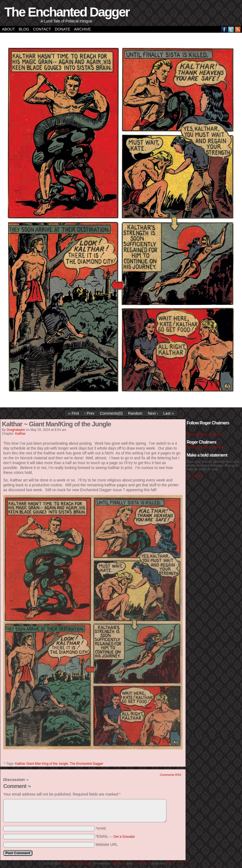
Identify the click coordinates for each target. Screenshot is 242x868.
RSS (238, 29)
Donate (63, 29)
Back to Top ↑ (183, 863)
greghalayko (16, 430)
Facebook (224, 29)
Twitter (231, 29)
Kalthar (20, 434)
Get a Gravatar (124, 837)
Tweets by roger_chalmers (205, 447)
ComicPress (141, 863)
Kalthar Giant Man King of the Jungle (42, 764)
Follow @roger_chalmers (204, 434)
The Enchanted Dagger (67, 12)
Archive (82, 29)
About (8, 29)
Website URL (107, 844)
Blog (24, 29)
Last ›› (169, 413)
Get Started (194, 476)
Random (135, 413)
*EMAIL (115, 836)
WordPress (118, 863)
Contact (42, 29)
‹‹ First (73, 413)
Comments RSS (171, 775)
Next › (153, 413)
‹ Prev (89, 413)
